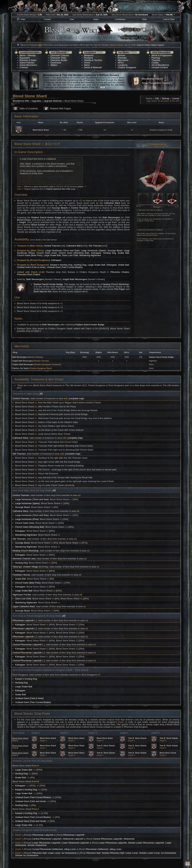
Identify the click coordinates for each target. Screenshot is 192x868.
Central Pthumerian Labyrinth (27, 645)
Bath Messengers (111, 217)
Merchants (123, 60)
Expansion (25, 58)
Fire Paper (120, 289)
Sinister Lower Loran (149, 853)
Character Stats (58, 58)
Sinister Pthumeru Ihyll (113, 853)
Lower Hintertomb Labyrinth (75, 843)
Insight (22, 222)
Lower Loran (54, 853)
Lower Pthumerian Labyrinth (46, 843)
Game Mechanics (28, 65)
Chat (72, 19)
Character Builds (59, 60)
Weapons (89, 55)
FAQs (145, 19)
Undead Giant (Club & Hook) (31, 267)
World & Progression (162, 55)
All (41, 394)
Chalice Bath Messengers (23, 364)
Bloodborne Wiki (21, 101)
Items (87, 65)
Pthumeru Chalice (120, 272)
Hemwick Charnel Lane (24, 559)
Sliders (54, 65)
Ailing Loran (70, 849)
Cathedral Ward (112, 203)
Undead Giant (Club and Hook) (31, 801)
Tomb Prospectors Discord (156, 83)
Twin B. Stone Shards (137, 738)
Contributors (120, 19)
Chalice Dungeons (127, 67)
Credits (155, 63)
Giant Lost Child (70, 255)
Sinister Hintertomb (37, 845)
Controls (24, 67)
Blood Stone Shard (41, 130)
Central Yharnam (79, 208)
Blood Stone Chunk (168, 753)
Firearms (89, 58)
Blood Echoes (24, 220)
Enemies (122, 58)
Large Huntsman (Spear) (93, 250)
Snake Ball (123, 253)
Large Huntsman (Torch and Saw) (62, 250)
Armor (87, 63)
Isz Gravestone (69, 853)
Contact (47, 19)
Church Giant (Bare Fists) (30, 255)
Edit (157, 99)
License (176, 99)
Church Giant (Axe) (47, 253)
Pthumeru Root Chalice (29, 274)
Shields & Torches (93, 60)
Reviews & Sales (28, 60)
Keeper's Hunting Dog (61, 265)
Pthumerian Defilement (97, 849)
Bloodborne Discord (152, 79)
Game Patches (27, 63)
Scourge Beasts (60, 208)
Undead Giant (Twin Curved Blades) (65, 267)
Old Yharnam (95, 246)
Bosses (122, 55)
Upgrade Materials (53, 101)
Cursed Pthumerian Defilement (48, 849)
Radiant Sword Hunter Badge (46, 217)
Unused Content (160, 67)
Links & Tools (169, 19)
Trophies (156, 60)
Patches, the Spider (21, 368)
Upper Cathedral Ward (24, 606)
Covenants (56, 63)
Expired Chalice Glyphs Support (151, 45)
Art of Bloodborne (160, 65)
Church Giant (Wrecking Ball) (74, 253)
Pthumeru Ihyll (39, 853)
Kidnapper (96, 253)
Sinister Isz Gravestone (27, 855)
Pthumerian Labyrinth (23, 620)
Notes (96, 19)
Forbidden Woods (21, 575)
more (80, 187)
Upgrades (36, 101)
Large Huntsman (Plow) (27, 519)
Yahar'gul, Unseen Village (25, 567)
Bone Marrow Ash (43, 291)
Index (23, 19)
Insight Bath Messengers (75, 279)
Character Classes (60, 55)
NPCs (121, 63)
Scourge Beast (115, 250)
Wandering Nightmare (90, 255)
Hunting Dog (109, 253)
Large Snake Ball (52, 255)
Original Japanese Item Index (58, 189)
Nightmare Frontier (22, 595)
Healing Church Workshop (116, 284)
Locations (123, 65)
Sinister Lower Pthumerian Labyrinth (146, 843)
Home (23, 55)
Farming (156, 58)
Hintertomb (129, 839)
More (103, 87)
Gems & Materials (93, 67)
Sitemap (32, 55)
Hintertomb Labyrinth (73, 839)
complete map (76, 398)
